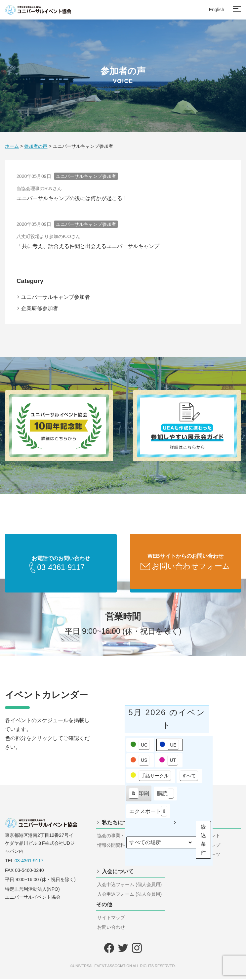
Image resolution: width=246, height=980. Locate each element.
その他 (104, 905)
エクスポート (148, 812)
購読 (165, 795)
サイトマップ (111, 919)
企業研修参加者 (40, 308)
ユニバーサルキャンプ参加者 (56, 297)
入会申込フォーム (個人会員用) (129, 885)
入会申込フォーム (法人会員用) (129, 895)
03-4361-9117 (29, 862)
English (217, 10)
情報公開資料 (111, 846)
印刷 (139, 796)
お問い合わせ (111, 928)
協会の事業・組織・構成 (123, 837)
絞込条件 (202, 841)
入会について (118, 872)
